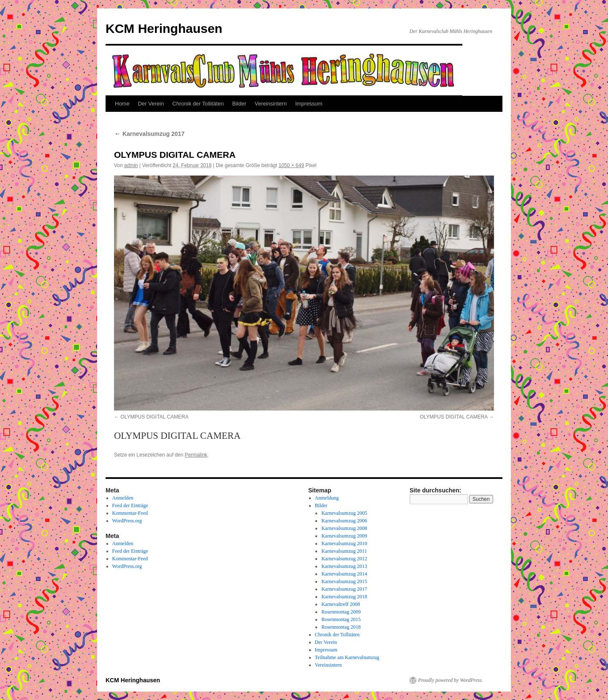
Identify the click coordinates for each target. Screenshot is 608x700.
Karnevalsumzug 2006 (344, 521)
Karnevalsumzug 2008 (344, 528)
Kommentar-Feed (130, 513)
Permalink (196, 455)
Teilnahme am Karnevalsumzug (347, 657)
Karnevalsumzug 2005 (344, 513)
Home (122, 104)
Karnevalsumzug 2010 (344, 543)
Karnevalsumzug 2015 (344, 581)
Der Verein (151, 104)
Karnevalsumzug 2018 (344, 597)
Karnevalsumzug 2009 (344, 536)
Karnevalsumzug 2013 (344, 566)
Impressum (309, 104)
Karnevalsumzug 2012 (344, 559)
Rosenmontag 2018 (341, 627)
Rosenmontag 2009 (341, 612)
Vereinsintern (271, 104)
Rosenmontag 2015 (341, 619)
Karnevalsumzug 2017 (149, 134)
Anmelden (123, 498)
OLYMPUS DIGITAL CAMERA (154, 417)
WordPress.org (127, 521)
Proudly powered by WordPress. (451, 680)
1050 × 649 (291, 165)
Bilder (239, 104)
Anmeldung (327, 498)
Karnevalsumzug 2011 (344, 551)
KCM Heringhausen (164, 28)
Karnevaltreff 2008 (341, 604)
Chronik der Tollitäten (198, 104)
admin (131, 165)
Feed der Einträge (130, 505)
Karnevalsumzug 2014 (344, 574)
